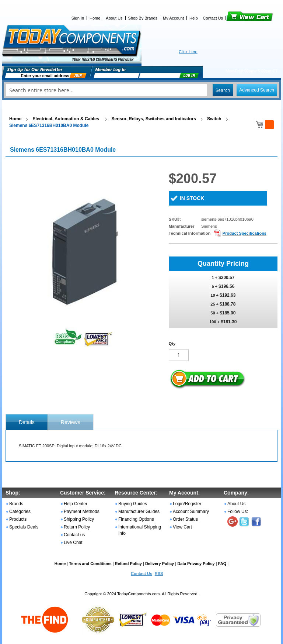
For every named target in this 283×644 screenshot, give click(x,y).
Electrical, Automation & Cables (66, 119)
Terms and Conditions (90, 564)
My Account (173, 18)
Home (95, 18)
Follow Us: (238, 512)
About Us (114, 18)
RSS (159, 574)
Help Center (76, 504)
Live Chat (73, 543)
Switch (214, 119)
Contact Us (213, 18)
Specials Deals (24, 527)
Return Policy (77, 527)
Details (27, 422)
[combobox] (141, 90)
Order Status (185, 519)
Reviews (71, 422)
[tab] (27, 422)
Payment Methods (82, 512)
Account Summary (191, 512)
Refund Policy (128, 564)
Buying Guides (133, 504)
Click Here (188, 52)
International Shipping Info (140, 530)
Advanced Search (257, 90)
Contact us (74, 535)
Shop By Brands (143, 18)
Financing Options (136, 519)
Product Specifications (244, 233)
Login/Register (187, 504)
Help (194, 18)
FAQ (222, 564)
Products (18, 519)
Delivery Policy (160, 564)
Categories (20, 512)
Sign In (78, 18)
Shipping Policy (79, 519)
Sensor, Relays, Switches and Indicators (154, 119)
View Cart (237, 18)
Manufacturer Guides (139, 512)
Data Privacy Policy (196, 564)
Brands (16, 504)
